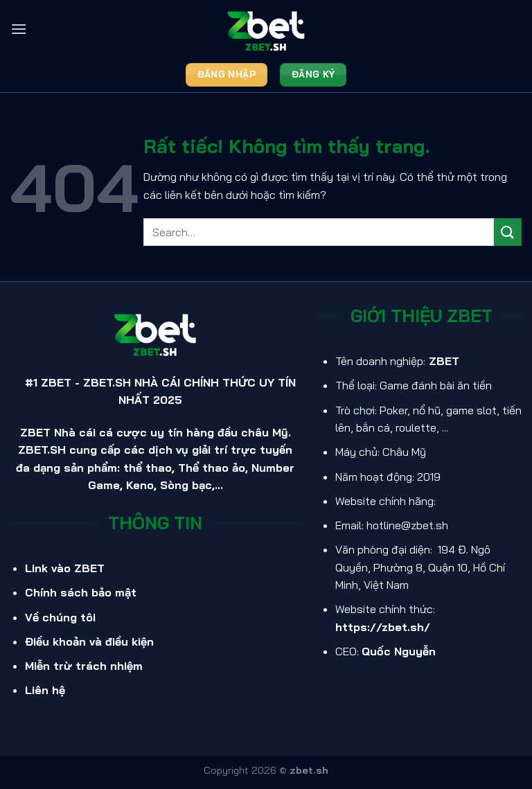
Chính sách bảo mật (81, 592)
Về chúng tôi (60, 617)
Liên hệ (45, 690)
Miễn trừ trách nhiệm (84, 666)
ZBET (35, 432)
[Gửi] (508, 232)
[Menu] (19, 29)
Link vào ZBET (65, 568)
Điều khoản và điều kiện (89, 641)
